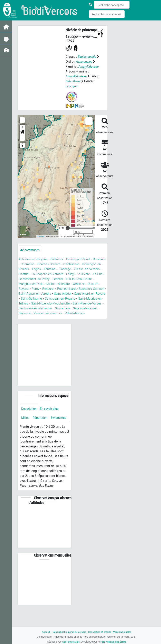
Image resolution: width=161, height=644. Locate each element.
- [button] (22, 143)
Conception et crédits (100, 632)
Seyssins (38, 323)
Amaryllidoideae (77, 81)
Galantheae (75, 86)
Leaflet (41, 241)
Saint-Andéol (42, 304)
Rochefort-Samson (55, 299)
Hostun (54, 279)
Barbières (60, 264)
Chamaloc (43, 269)
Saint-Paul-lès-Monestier (50, 318)
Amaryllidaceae (76, 71)
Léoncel (24, 289)
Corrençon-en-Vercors (35, 274)
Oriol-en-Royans (64, 294)
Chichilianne (90, 269)
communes (31, 255)
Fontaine (73, 274)
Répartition (41, 428)
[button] (22, 138)
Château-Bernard (65, 269)
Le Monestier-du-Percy (77, 284)
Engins (58, 274)
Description (30, 419)
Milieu (26, 428)
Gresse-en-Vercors (32, 279)
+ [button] (22, 132)
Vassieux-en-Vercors (63, 323)
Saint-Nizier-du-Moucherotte (53, 313)
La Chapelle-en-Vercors (79, 279)
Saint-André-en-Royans (72, 304)
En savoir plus (51, 419)
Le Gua (53, 284)
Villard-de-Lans (92, 323)
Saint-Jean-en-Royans (53, 308)
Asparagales (88, 62)
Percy (83, 294)
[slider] (68, 233)
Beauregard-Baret (82, 264)
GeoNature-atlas (70, 642)
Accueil (43, 632)
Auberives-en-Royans (34, 264)
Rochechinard (29, 299)
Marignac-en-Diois (78, 289)
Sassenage (79, 318)
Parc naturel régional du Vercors (68, 632)
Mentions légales (125, 632)
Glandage (89, 274)
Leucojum (73, 91)
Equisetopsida (88, 57)
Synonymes (30, 437)
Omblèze (42, 294)
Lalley (23, 284)
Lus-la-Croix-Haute (47, 289)
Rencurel (96, 294)
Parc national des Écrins (114, 642)
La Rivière (37, 284)
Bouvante (25, 269)
